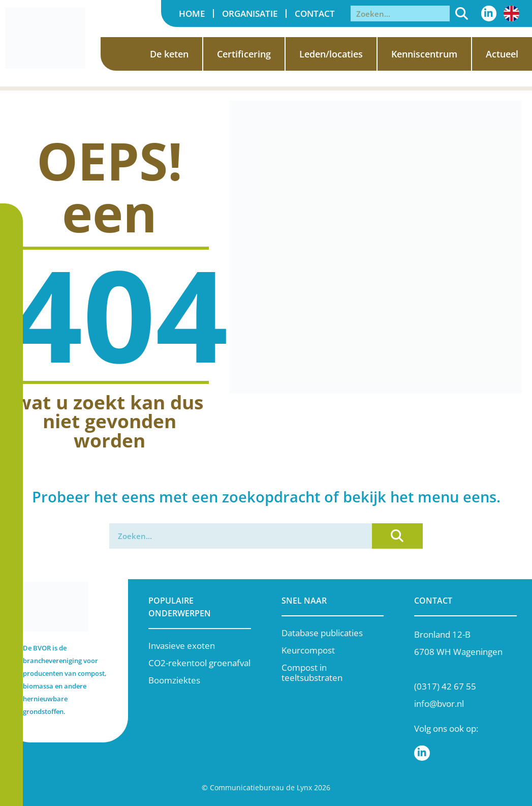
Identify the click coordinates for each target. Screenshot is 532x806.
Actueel (502, 54)
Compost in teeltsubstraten (312, 673)
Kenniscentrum (424, 54)
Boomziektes (174, 680)
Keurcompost (308, 650)
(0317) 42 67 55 (445, 686)
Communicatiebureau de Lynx (261, 787)
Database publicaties (322, 633)
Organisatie (250, 13)
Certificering (244, 54)
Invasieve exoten (182, 646)
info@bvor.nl (439, 704)
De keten (169, 54)
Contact (315, 13)
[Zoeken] (462, 13)
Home (192, 13)
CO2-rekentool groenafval (199, 663)
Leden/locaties (331, 54)
